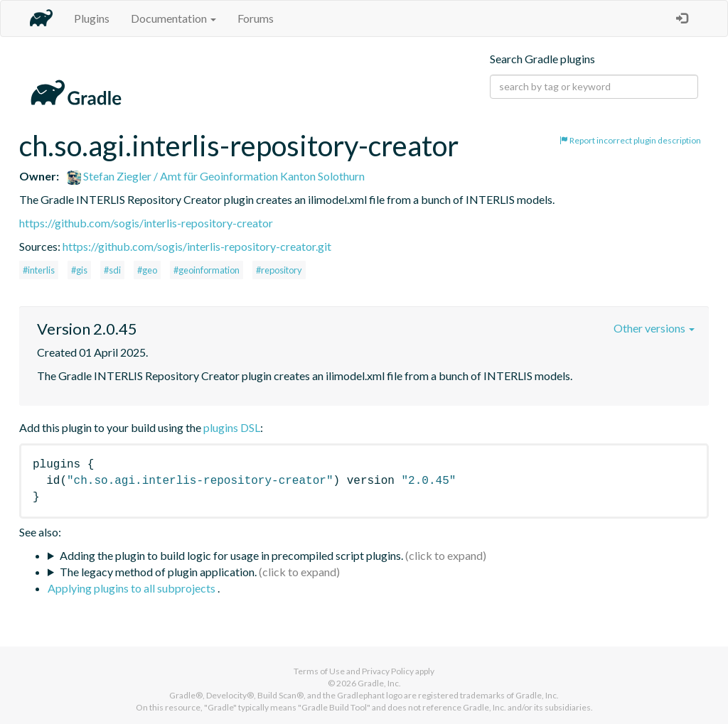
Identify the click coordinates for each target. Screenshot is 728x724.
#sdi (112, 270)
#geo (147, 270)
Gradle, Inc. (379, 683)
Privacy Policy (388, 671)
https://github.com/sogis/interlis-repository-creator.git (197, 246)
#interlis (39, 270)
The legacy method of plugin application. (158, 572)
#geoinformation (207, 270)
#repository (279, 270)
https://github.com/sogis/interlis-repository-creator (146, 223)
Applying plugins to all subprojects (133, 588)
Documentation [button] (173, 18)
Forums (256, 18)
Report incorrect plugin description (630, 140)
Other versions (654, 328)
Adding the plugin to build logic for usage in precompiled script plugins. (231, 555)
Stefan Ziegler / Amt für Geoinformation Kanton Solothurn (216, 176)
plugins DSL (232, 427)
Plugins (92, 18)
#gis (79, 270)
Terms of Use (319, 671)
